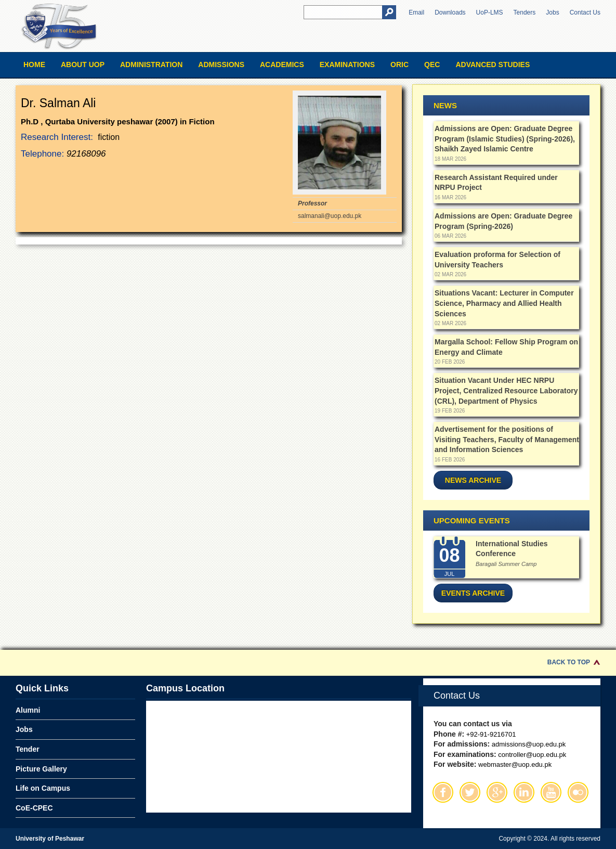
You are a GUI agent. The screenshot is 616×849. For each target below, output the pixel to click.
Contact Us (585, 12)
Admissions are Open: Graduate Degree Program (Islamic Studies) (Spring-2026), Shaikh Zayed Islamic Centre (505, 139)
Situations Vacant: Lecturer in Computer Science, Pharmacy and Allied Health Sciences (504, 303)
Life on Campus (43, 788)
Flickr (578, 792)
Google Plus (497, 792)
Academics (282, 65)
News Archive (473, 480)
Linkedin (524, 792)
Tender (28, 749)
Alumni (28, 710)
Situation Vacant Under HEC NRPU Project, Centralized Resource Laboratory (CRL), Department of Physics (506, 390)
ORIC (399, 65)
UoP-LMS (490, 12)
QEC (432, 65)
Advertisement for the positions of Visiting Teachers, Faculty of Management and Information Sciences (507, 439)
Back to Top (569, 662)
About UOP (83, 65)
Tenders (525, 12)
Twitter (470, 792)
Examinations (347, 65)
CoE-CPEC (34, 808)
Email (416, 12)
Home (34, 65)
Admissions (221, 65)
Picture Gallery (41, 769)
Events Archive (473, 593)
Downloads (450, 12)
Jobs (552, 12)
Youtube (551, 792)
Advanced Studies (493, 65)
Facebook (443, 792)
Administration (151, 65)
